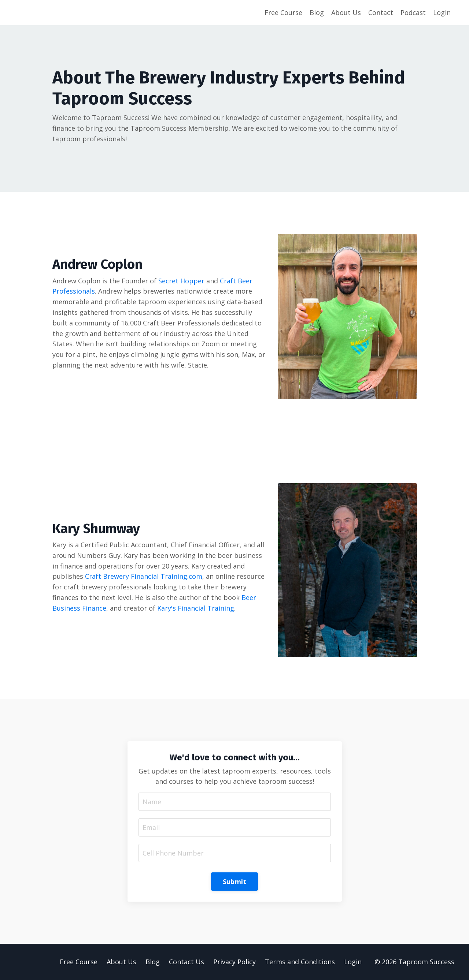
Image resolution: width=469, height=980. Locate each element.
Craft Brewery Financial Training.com (144, 576)
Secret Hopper (181, 281)
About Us (346, 12)
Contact (381, 12)
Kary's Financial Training (196, 608)
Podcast (413, 12)
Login (442, 12)
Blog (317, 12)
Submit (235, 882)
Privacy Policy (234, 962)
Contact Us (187, 962)
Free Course (283, 12)
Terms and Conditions (300, 962)
